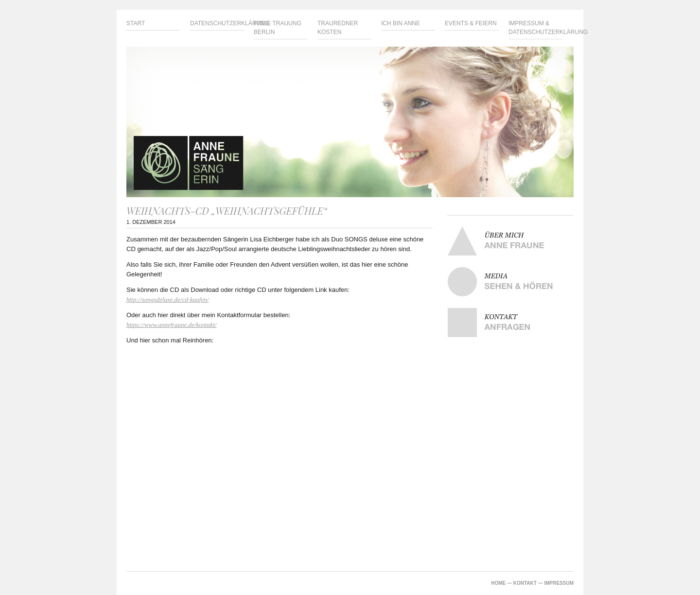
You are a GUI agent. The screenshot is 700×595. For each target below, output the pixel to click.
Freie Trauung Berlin (278, 28)
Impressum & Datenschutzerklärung (535, 28)
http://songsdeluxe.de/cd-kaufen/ (167, 299)
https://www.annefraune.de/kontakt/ (171, 325)
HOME (498, 583)
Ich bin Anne (401, 23)
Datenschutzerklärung (217, 23)
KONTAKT (525, 583)
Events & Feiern (471, 23)
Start (136, 23)
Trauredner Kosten (338, 28)
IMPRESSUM (559, 583)
